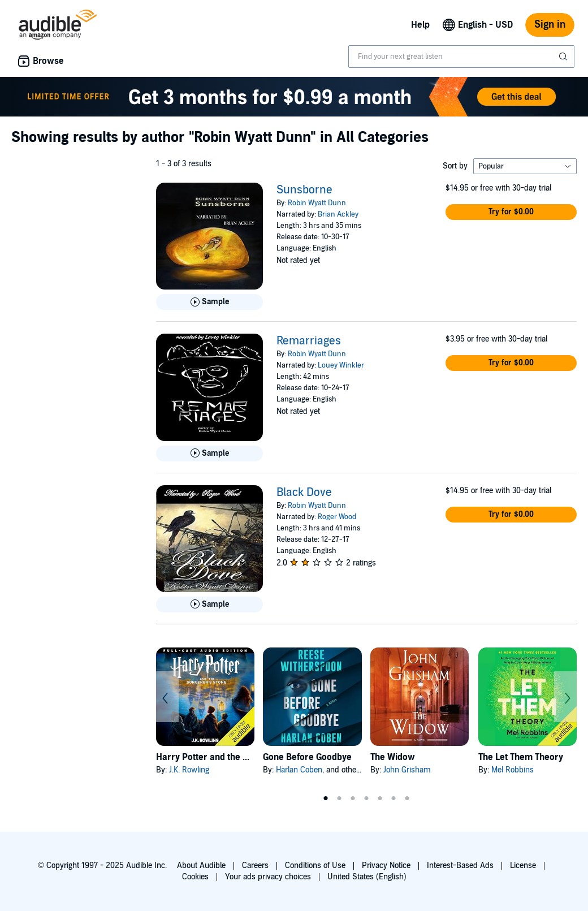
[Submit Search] (564, 57)
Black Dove (304, 493)
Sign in (550, 25)
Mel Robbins (513, 770)
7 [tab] (407, 798)
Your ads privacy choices (268, 877)
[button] (511, 212)
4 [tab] (366, 798)
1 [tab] (326, 798)
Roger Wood (337, 517)
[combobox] (461, 57)
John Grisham (407, 770)
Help (420, 25)
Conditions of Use (315, 865)
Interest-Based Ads (460, 865)
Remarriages (309, 341)
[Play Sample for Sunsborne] (209, 302)
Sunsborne (304, 190)
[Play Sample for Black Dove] (209, 605)
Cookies (195, 877)
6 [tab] (394, 798)
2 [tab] (339, 798)
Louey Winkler (341, 365)
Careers (255, 865)
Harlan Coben (299, 770)
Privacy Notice (386, 865)
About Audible (201, 865)
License (523, 865)
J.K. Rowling (189, 770)
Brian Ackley (338, 214)
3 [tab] (353, 798)
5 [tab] (380, 798)
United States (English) (367, 877)
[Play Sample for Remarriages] (209, 454)
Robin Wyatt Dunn (317, 203)
